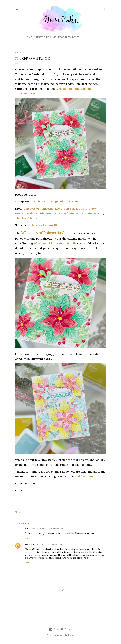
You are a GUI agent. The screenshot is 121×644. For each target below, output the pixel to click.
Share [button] (18, 512)
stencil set (28, 93)
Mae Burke (69, 635)
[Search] (104, 9)
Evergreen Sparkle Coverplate (75, 209)
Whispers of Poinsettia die (73, 89)
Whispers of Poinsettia (38, 209)
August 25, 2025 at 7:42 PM (49, 545)
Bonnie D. (30, 545)
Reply (28, 538)
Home (28, 37)
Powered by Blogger (60, 629)
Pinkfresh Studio (86, 476)
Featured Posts (69, 37)
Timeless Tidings (27, 218)
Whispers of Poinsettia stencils (55, 243)
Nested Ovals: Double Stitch (34, 213)
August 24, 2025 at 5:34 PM (50, 529)
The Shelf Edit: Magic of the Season (55, 201)
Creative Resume (45, 37)
